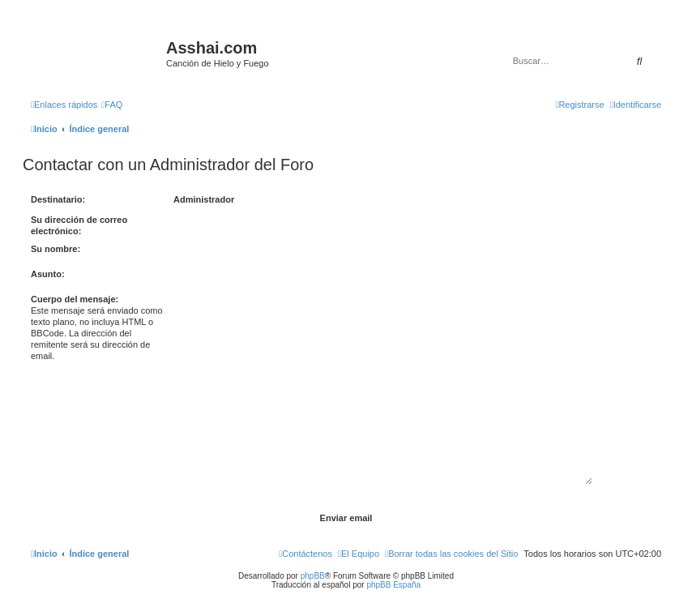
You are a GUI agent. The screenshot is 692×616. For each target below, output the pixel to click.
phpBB (313, 576)
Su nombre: (56, 249)
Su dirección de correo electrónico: (79, 225)
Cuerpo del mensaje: (75, 299)
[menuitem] (112, 105)
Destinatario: (58, 199)
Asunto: (48, 274)
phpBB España (393, 585)
